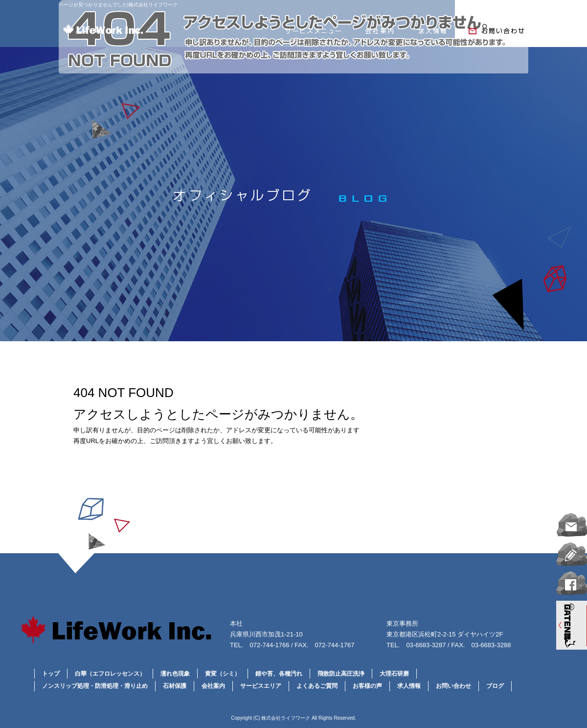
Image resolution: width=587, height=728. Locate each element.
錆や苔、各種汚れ (279, 674)
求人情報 (433, 33)
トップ (51, 674)
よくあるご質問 (317, 686)
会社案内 (379, 33)
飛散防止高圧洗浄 (341, 674)
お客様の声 (367, 686)
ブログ (495, 686)
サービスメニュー (313, 33)
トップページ (166, 33)
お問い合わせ (494, 33)
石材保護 (175, 686)
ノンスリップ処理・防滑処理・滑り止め (95, 686)
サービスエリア (261, 686)
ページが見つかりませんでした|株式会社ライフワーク (118, 5)
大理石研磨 (394, 674)
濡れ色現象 (175, 674)
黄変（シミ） (223, 674)
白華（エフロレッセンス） (110, 674)
